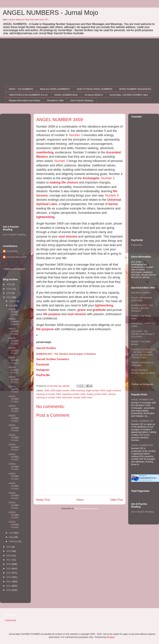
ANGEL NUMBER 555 (142, 445)
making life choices (64, 182)
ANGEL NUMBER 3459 (14, 331)
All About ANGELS (94, 95)
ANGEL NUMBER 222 (142, 421)
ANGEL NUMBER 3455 (14, 370)
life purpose (52, 314)
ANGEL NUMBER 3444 (14, 476)
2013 (9, 577)
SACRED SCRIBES (141, 293)
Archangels (91, 178)
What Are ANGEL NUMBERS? (55, 89)
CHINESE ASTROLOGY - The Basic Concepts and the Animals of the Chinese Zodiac (143, 353)
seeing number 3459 (97, 394)
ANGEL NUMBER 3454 (14, 380)
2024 (9, 293)
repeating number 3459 (74, 394)
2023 (9, 297)
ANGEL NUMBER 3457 (14, 351)
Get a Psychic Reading (14, 235)
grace (82, 310)
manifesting (45, 152)
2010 (9, 590)
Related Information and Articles (25, 100)
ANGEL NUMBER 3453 (14, 389)
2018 (9, 556)
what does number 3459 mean (77, 397)
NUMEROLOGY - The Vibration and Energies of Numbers (66, 354)
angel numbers (114, 390)
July (11, 305)
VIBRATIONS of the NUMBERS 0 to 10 (28, 95)
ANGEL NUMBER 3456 (14, 360)
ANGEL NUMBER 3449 (14, 428)
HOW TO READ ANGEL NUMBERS (95, 89)
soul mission (68, 236)
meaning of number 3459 (49, 394)
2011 (9, 586)
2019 (9, 551)
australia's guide (145, 480)
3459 (47, 390)
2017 (9, 560)
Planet (148, 478)
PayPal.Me (43, 375)
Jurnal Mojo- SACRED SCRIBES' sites (129, 95)
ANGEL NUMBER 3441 (14, 505)
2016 (9, 564)
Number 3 (76, 135)
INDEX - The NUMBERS (21, 89)
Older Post (116, 500)
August (13, 301)
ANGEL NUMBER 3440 (14, 515)
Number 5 (108, 178)
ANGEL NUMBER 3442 (14, 496)
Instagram (43, 370)
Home (80, 500)
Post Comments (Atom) (86, 508)
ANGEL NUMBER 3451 (14, 409)
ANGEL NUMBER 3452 (14, 399)
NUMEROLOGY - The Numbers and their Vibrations (142, 308)
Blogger (111, 637)
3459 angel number (60, 390)
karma (113, 204)
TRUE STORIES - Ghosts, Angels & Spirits (143, 372)
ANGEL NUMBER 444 (142, 400)
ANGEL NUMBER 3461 (14, 312)
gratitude (99, 310)
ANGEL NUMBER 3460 (14, 321)
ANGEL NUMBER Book (66, 95)
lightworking (45, 217)
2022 (9, 547)
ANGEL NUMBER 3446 (14, 457)
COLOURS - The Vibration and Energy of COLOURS (143, 334)
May (11, 537)
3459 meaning (77, 390)
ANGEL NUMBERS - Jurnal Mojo (50, 13)
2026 (9, 284)
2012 (9, 581)
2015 (9, 569)
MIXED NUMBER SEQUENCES (135, 89)
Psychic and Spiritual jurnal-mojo (141, 299)
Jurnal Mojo (12, 251)
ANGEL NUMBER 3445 (14, 466)
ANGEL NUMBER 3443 (14, 486)
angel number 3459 (95, 390)
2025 (9, 289)
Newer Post (43, 500)
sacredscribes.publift (16, 257)
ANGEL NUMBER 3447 (14, 447)
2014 (9, 573)
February (14, 541)
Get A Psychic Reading (82, 100)
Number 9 (112, 195)
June (12, 533)
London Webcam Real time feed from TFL (28, 20)
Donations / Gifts (55, 100)
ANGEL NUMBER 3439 (14, 524)
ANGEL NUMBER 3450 (14, 418)
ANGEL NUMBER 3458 (14, 341)
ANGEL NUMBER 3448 (14, 438)
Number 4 (61, 161)
